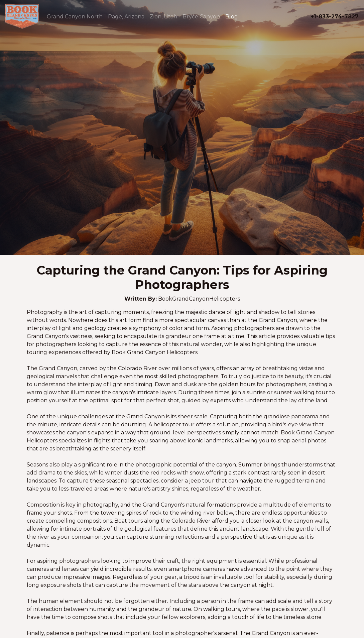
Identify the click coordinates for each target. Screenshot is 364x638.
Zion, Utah (163, 17)
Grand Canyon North (75, 17)
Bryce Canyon (201, 17)
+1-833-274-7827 (335, 17)
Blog (232, 17)
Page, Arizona (126, 17)
